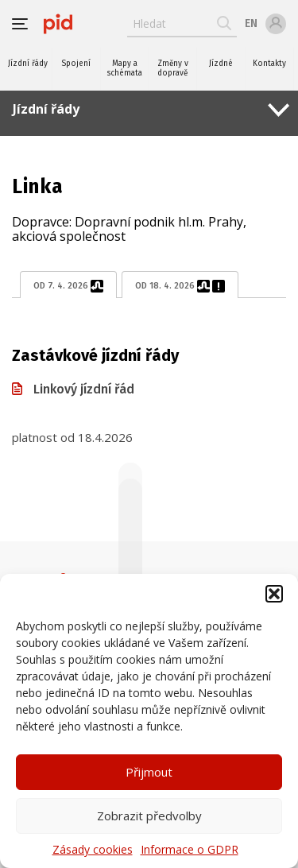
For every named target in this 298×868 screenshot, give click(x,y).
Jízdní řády (28, 64)
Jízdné (221, 64)
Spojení (76, 64)
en (251, 23)
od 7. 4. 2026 (68, 286)
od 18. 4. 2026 (180, 286)
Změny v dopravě (173, 68)
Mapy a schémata (125, 68)
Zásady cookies (93, 849)
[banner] (58, 24)
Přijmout (149, 772)
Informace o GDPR (190, 849)
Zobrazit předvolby (149, 816)
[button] (274, 594)
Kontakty (269, 64)
